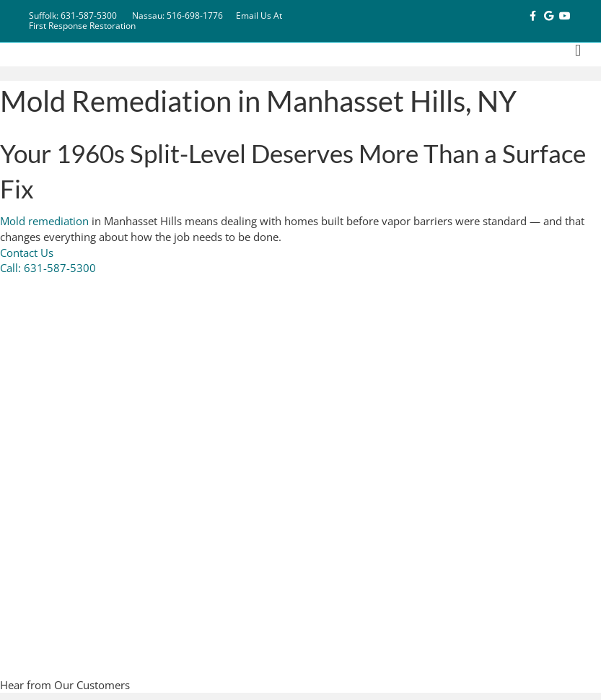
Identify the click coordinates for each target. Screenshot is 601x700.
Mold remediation (44, 221)
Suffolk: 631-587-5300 (73, 16)
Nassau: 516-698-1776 (177, 16)
